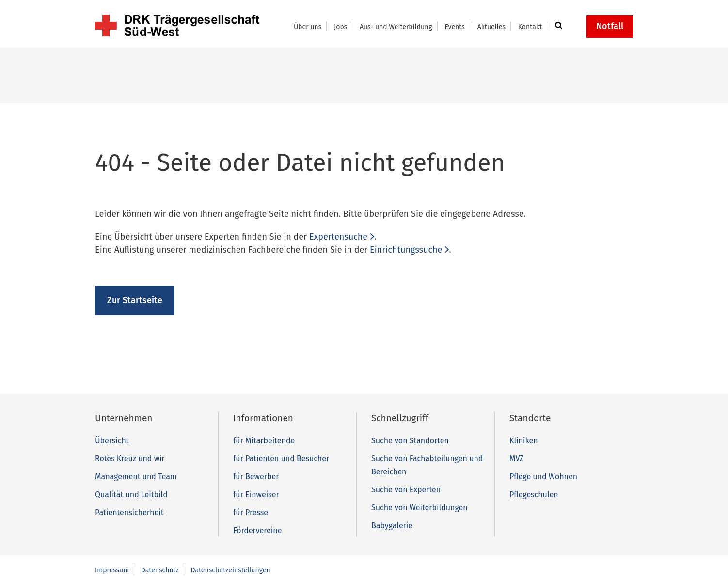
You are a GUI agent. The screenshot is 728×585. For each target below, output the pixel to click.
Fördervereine (257, 530)
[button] (557, 26)
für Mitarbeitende (264, 441)
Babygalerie (392, 526)
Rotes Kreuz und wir (130, 459)
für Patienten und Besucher (281, 459)
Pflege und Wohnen (543, 477)
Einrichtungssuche (406, 250)
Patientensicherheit (129, 512)
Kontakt (530, 27)
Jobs (340, 27)
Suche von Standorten (410, 441)
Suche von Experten (406, 490)
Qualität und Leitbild (131, 495)
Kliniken (524, 441)
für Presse (251, 512)
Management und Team (136, 477)
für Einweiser (256, 495)
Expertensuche (338, 237)
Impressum (112, 570)
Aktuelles (491, 27)
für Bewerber (256, 477)
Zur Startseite (135, 300)
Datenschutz (160, 570)
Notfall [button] (610, 26)
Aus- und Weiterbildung (396, 27)
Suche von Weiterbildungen (419, 508)
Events (454, 27)
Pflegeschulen (534, 495)
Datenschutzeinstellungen (231, 570)
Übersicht (112, 441)
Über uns (308, 27)
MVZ (516, 459)
